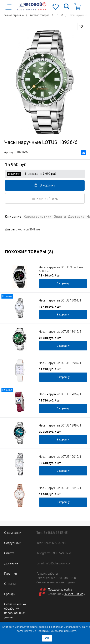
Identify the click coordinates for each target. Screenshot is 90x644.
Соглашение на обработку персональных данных (15, 611)
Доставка (11, 563)
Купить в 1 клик (45, 198)
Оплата (9, 553)
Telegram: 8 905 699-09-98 (54, 553)
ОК (47, 638)
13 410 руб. (50, 307)
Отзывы (10, 584)
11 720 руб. (50, 369)
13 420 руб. (50, 275)
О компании (13, 533)
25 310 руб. (50, 338)
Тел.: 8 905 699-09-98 (51, 543)
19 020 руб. (50, 494)
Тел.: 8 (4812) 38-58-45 (52, 533)
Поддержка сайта (60, 590)
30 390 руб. (50, 432)
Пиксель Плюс (74, 594)
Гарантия (11, 574)
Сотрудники (13, 543)
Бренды (10, 594)
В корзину (45, 185)
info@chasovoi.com (59, 563)
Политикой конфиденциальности (57, 631)
